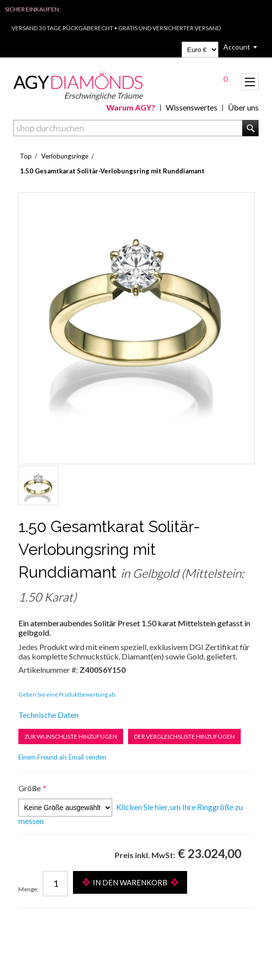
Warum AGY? (131, 107)
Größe (30, 788)
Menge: (29, 889)
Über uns (243, 107)
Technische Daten (48, 715)
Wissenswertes (192, 107)
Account (237, 47)
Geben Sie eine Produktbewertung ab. (67, 694)
